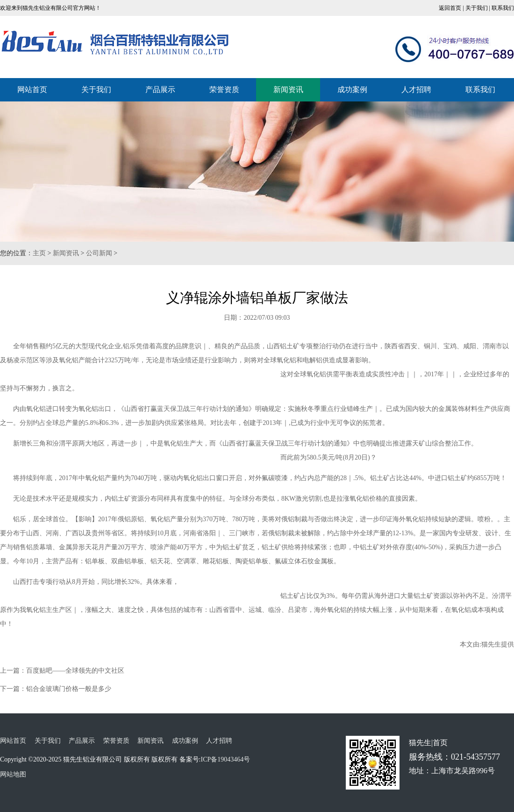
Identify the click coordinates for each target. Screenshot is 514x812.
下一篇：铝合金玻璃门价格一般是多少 (56, 689)
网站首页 (32, 90)
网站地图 (13, 774)
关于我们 (477, 8)
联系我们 (503, 8)
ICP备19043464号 (225, 759)
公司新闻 (99, 253)
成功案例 (352, 90)
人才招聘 (416, 90)
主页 (39, 253)
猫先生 (491, 644)
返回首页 (450, 8)
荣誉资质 (224, 90)
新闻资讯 (288, 90)
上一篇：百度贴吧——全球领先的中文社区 (62, 671)
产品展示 (160, 90)
